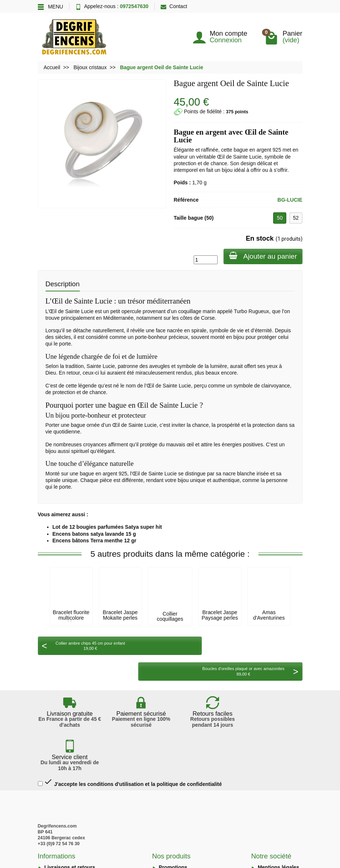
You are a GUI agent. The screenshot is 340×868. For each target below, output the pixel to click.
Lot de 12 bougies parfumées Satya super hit (107, 527)
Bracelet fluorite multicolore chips (71, 618)
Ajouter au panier (262, 256)
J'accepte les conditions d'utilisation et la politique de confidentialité (130, 713)
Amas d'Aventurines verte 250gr (269, 618)
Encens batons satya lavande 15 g (94, 534)
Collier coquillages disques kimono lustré (170, 622)
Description (63, 284)
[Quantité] (205, 260)
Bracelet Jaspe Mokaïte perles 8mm (120, 618)
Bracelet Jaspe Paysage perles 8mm (220, 618)
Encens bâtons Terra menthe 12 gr (94, 541)
